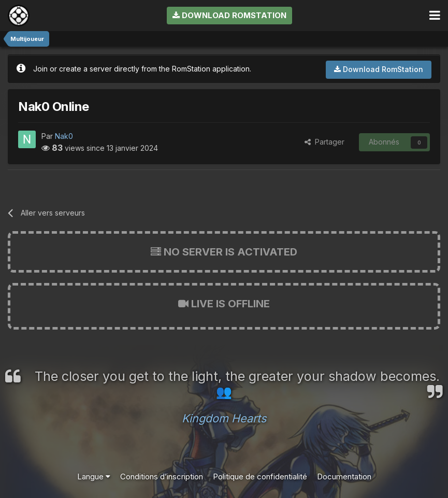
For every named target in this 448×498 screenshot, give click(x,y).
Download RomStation (229, 15)
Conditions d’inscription (162, 476)
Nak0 (64, 136)
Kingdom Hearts (224, 418)
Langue (94, 476)
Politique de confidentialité (260, 476)
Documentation (344, 476)
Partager (324, 142)
